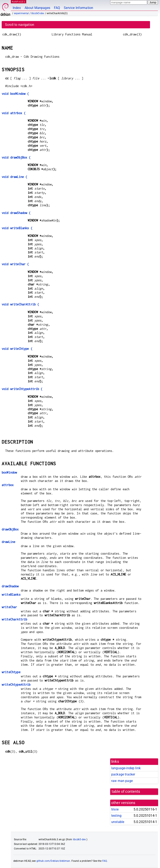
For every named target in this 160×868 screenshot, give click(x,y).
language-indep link (126, 768)
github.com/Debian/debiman (53, 861)
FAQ (57, 8)
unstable (118, 822)
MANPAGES (19, 2)
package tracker (123, 774)
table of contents (126, 792)
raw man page (122, 781)
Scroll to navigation (20, 25)
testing (116, 816)
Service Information (78, 8)
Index (17, 8)
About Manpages (37, 8)
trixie (115, 809)
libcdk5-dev (38, 13)
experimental (21, 13)
